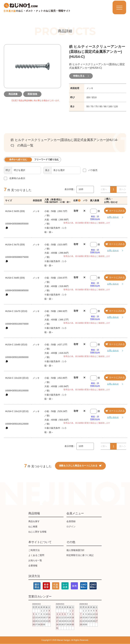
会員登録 (71, 521)
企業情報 (33, 566)
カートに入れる (115, 211)
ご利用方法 (34, 550)
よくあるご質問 (36, 555)
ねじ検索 (33, 527)
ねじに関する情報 (37, 532)
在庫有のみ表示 (17, 178)
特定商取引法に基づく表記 (80, 555)
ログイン (71, 527)
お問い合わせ (112, 217)
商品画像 (13, 94)
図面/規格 (32, 94)
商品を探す (34, 521)
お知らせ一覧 (35, 561)
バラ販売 (93, 170)
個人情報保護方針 (75, 550)
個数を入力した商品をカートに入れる (80, 466)
